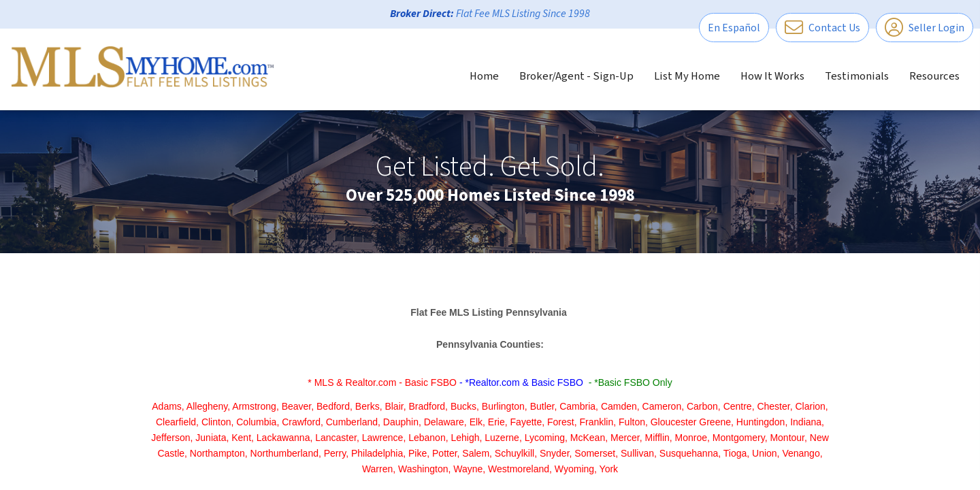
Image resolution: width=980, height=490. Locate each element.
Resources (934, 76)
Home (484, 76)
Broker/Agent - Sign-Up (576, 76)
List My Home (687, 76)
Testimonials (857, 76)
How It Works (772, 76)
